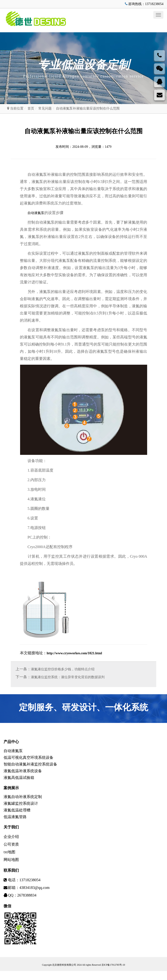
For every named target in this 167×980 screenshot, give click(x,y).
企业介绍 (11, 846)
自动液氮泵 (36, 213)
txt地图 (9, 861)
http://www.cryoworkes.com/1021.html (74, 653)
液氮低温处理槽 (17, 818)
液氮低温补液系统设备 (23, 775)
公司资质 (11, 853)
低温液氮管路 (15, 825)
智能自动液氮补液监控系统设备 (30, 767)
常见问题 (45, 108)
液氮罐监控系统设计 (21, 810)
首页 (31, 108)
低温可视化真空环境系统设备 (28, 759)
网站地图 (11, 869)
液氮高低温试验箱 (19, 782)
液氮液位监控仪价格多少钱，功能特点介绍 (63, 670)
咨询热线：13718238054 (144, 4)
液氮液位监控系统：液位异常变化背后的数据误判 (68, 678)
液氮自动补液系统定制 (23, 802)
